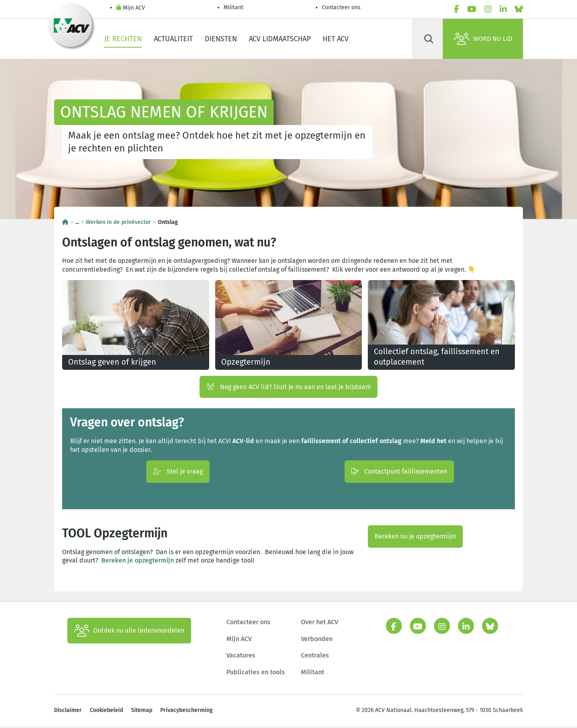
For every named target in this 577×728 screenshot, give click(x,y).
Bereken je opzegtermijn (138, 562)
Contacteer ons (341, 7)
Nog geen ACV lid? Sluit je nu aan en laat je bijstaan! (288, 388)
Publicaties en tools (256, 673)
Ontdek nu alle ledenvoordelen (129, 632)
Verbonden (317, 640)
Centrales (315, 657)
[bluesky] (519, 9)
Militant (233, 7)
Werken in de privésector (118, 222)
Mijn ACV (131, 8)
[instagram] (488, 9)
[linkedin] (503, 9)
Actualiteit (173, 39)
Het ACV (336, 39)
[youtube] (472, 9)
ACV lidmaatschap (280, 39)
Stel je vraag (178, 473)
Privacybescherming (187, 712)
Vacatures (241, 657)
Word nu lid (483, 39)
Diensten (221, 39)
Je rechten (123, 39)
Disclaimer (68, 712)
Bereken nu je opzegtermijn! (415, 538)
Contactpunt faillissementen (399, 473)
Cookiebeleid (106, 712)
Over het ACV (320, 624)
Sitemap (142, 712)
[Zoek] (429, 39)
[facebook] (457, 9)
